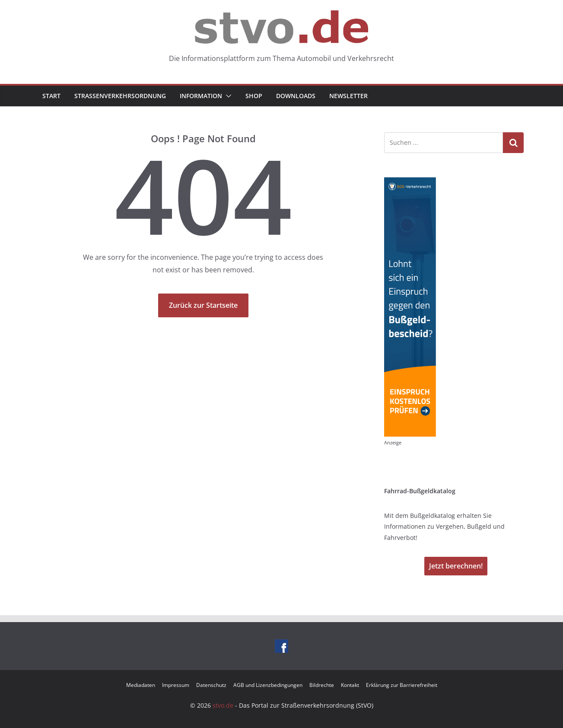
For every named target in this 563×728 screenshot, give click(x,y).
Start (51, 96)
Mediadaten (141, 685)
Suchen (513, 143)
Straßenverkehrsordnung (120, 96)
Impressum (176, 685)
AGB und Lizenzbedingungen (268, 685)
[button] (227, 96)
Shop (254, 96)
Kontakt (350, 685)
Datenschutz (211, 685)
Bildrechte (322, 685)
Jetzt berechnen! (456, 566)
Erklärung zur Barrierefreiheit (402, 685)
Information (201, 96)
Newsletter (348, 96)
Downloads (296, 96)
